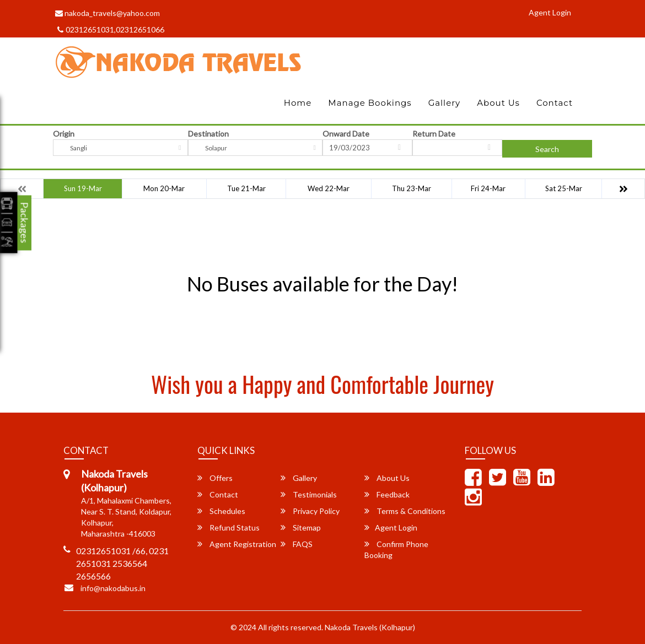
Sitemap (301, 527)
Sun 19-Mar (83, 188)
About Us (498, 103)
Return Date (434, 134)
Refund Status (229, 527)
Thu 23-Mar (412, 188)
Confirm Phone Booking (396, 550)
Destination (208, 134)
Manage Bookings (370, 103)
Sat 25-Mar (564, 188)
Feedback (387, 494)
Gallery (445, 103)
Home (298, 103)
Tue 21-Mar (246, 188)
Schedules (221, 511)
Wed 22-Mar (329, 188)
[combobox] (120, 148)
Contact (555, 103)
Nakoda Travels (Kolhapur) (370, 627)
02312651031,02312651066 (111, 29)
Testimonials (309, 494)
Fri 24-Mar (488, 188)
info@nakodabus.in (113, 588)
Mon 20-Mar (164, 188)
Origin (64, 134)
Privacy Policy (310, 511)
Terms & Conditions (405, 511)
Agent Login (550, 12)
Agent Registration (237, 544)
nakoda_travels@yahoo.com (108, 13)
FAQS (297, 544)
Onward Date (346, 134)
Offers (215, 478)
